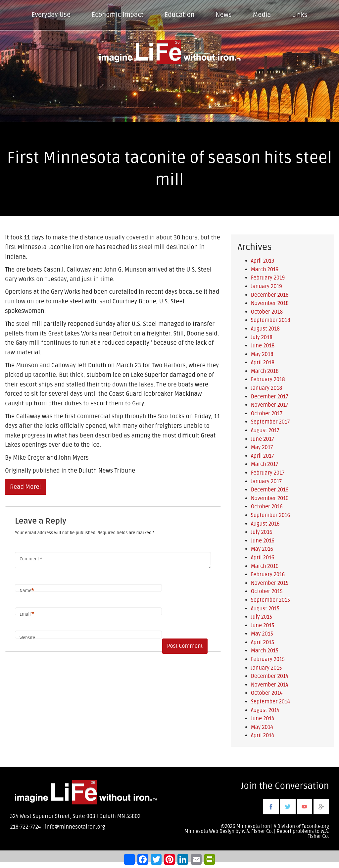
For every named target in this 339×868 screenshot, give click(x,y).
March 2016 (265, 566)
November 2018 (270, 303)
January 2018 (266, 388)
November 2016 (270, 498)
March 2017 (265, 464)
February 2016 (268, 575)
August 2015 (265, 609)
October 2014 (267, 693)
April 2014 (263, 736)
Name (27, 591)
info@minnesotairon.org (75, 827)
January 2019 (266, 286)
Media (262, 15)
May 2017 (262, 447)
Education (179, 15)
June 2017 (263, 439)
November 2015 (270, 583)
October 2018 (267, 312)
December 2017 (270, 397)
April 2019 (263, 261)
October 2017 (267, 414)
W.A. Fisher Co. (318, 834)
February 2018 (268, 380)
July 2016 (262, 532)
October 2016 (267, 507)
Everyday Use (51, 15)
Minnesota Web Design (209, 831)
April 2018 (263, 363)
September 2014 (270, 702)
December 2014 (270, 676)
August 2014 (265, 710)
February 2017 (268, 473)
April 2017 (263, 456)
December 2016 (270, 490)
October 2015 (267, 591)
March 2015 (265, 651)
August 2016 (265, 524)
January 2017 (266, 482)
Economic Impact (118, 15)
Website (27, 638)
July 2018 (262, 337)
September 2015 (270, 600)
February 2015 (268, 659)
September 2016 (271, 515)
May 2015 (262, 634)
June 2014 (263, 719)
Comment (31, 559)
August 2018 (265, 329)
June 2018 (263, 346)
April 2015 (263, 642)
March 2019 (265, 270)
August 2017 (265, 431)
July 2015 (262, 617)
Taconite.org (315, 826)
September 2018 (271, 320)
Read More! (25, 487)
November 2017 (270, 405)
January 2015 (266, 668)
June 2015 (263, 626)
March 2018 (265, 371)
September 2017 (270, 422)
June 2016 (263, 541)
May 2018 (262, 354)
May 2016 (262, 549)
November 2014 (270, 685)
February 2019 (268, 278)
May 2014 (262, 727)
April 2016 (263, 558)
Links (300, 15)
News (223, 15)
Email (27, 614)
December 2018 (270, 295)
